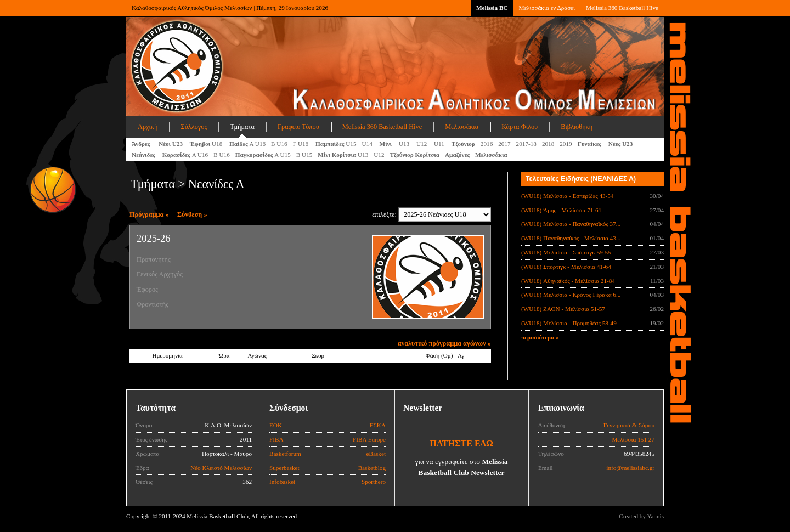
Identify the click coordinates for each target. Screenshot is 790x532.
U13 (405, 144)
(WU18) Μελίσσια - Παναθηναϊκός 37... (571, 224)
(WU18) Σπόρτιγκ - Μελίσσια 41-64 (566, 267)
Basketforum (285, 454)
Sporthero (374, 482)
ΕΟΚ (276, 425)
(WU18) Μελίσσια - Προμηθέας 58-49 (569, 323)
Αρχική (148, 127)
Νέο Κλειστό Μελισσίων (221, 468)
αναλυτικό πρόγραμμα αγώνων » (444, 343)
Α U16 (247, 144)
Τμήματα (242, 127)
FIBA (276, 439)
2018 (548, 144)
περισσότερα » (540, 337)
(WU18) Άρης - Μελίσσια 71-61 (561, 210)
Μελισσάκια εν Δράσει (546, 8)
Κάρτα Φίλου (520, 127)
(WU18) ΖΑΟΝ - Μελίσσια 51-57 (563, 309)
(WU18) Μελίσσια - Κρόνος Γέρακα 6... (571, 295)
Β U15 (304, 155)
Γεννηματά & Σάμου (629, 425)
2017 (504, 144)
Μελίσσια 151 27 (633, 439)
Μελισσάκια (462, 127)
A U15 (263, 155)
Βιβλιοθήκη (577, 127)
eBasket (376, 454)
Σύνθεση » (192, 214)
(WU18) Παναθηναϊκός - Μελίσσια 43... (571, 238)
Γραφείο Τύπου (298, 127)
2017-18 (526, 144)
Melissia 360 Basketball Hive (622, 8)
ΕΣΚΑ (377, 425)
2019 (566, 144)
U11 (440, 144)
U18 (207, 144)
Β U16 (279, 144)
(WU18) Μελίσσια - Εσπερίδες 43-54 (568, 196)
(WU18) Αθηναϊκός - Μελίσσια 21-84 (568, 281)
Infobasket (282, 482)
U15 (336, 144)
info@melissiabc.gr (630, 468)
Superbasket (284, 468)
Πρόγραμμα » (149, 214)
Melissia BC (492, 8)
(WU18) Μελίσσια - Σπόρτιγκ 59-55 (566, 252)
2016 (487, 144)
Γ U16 (301, 144)
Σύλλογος (194, 127)
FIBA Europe (369, 439)
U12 (422, 144)
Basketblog (372, 468)
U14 (368, 144)
